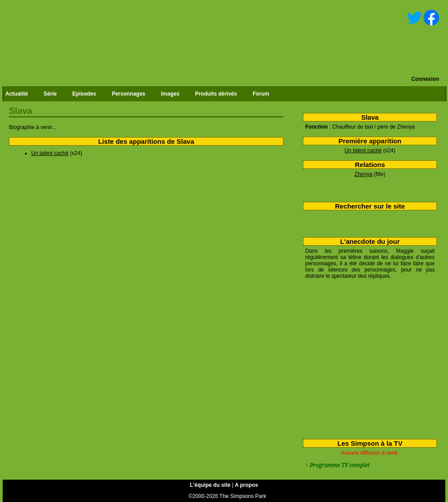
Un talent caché (363, 151)
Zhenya (363, 174)
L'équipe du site (210, 485)
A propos (246, 485)
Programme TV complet (340, 465)
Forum (261, 94)
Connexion (425, 79)
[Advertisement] (367, 357)
